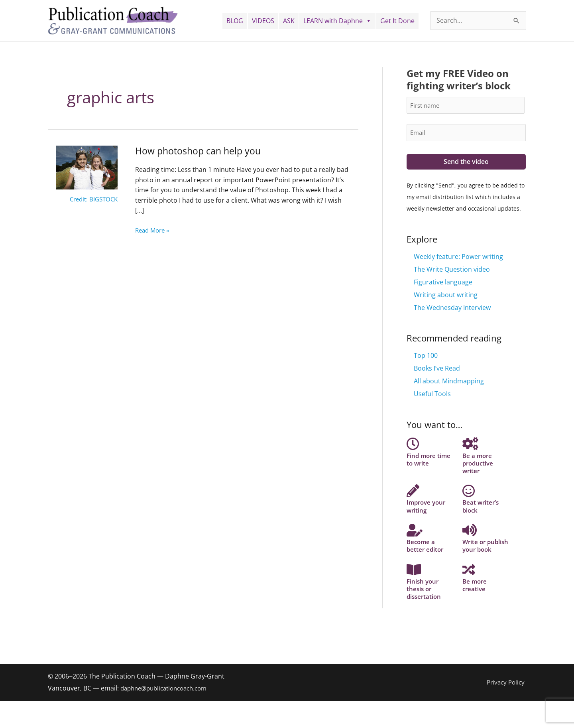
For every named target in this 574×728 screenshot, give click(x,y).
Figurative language (443, 283)
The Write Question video (452, 270)
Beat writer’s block (482, 511)
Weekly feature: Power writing (458, 257)
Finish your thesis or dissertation (425, 610)
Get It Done (397, 21)
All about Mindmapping (449, 382)
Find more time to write (430, 459)
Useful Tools (432, 395)
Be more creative (475, 606)
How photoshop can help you (200, 151)
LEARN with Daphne (337, 21)
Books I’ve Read (437, 369)
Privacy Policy (506, 710)
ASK (289, 21)
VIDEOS (263, 21)
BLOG (235, 21)
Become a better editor (426, 555)
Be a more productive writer (479, 463)
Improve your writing (428, 511)
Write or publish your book (482, 559)
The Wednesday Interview (452, 308)
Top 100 (426, 357)
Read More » (154, 230)
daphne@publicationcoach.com (168, 716)
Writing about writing (446, 296)
